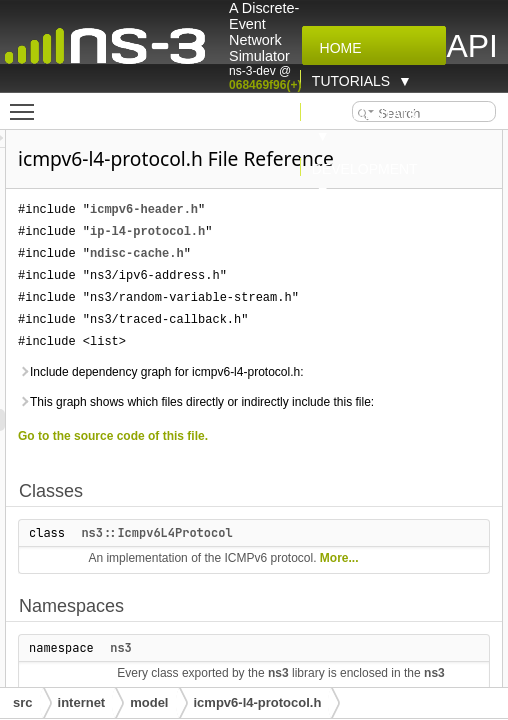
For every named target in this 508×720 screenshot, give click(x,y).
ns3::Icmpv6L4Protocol (361, 627)
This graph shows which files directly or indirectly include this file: (333, 485)
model (149, 702)
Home (337, 48)
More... (362, 674)
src (23, 702)
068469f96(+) (265, 85)
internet (82, 702)
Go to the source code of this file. (318, 530)
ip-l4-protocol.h (352, 259)
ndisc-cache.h (342, 281)
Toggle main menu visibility (27, 103)
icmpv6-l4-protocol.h (258, 702)
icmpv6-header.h (349, 237)
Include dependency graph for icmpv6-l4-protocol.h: (337, 433)
